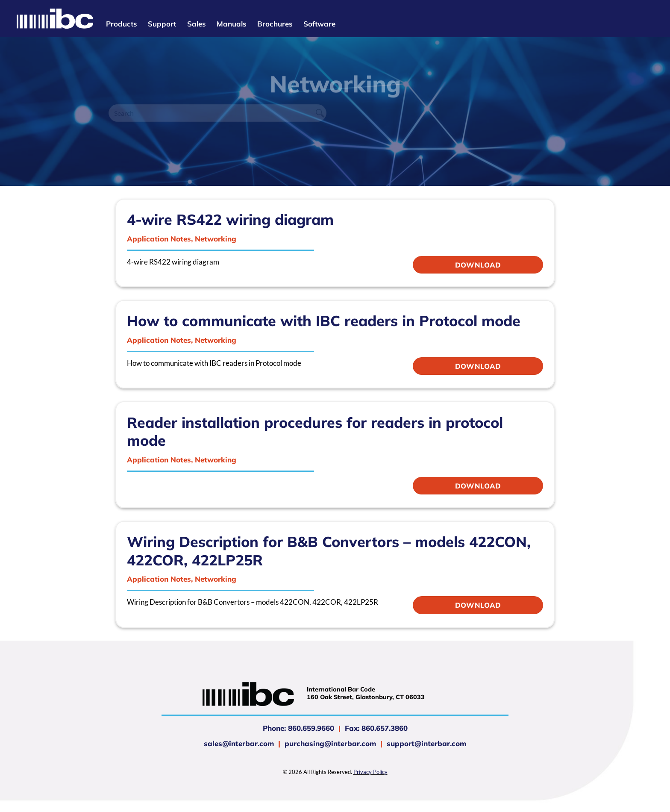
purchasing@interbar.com (330, 743)
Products (121, 24)
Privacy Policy (370, 772)
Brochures (275, 24)
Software (319, 24)
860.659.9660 (311, 728)
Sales (196, 24)
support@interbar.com (425, 743)
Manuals (231, 24)
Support (162, 24)
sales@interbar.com (239, 743)
